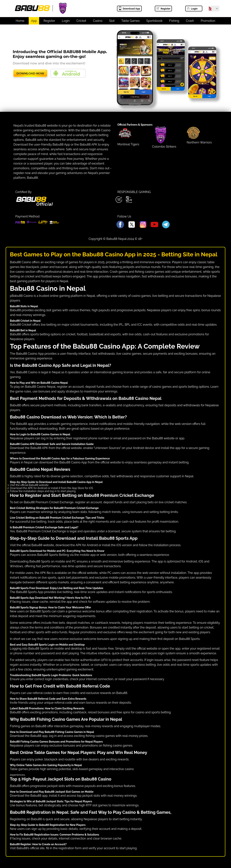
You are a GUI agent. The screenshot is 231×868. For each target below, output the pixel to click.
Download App (129, 9)
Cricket (81, 21)
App (34, 21)
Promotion (208, 21)
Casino (98, 21)
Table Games (130, 21)
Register (163, 9)
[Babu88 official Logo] (34, 205)
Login (192, 9)
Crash (190, 21)
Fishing (174, 21)
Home (20, 21)
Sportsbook (154, 21)
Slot (112, 21)
